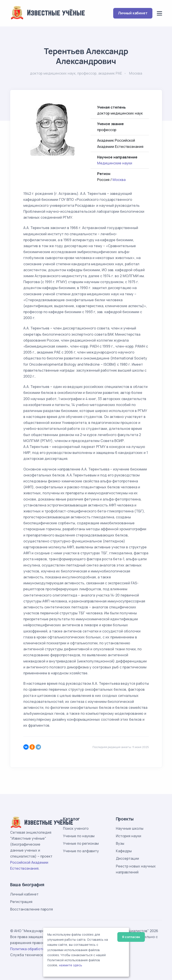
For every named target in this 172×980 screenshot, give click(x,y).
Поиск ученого (76, 828)
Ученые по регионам (81, 843)
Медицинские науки (115, 163)
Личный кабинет (133, 13)
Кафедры (124, 851)
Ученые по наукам (79, 836)
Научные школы (130, 828)
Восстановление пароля (31, 909)
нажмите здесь (71, 965)
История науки (129, 836)
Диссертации (127, 858)
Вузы (120, 843)
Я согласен (131, 937)
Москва (119, 180)
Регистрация (21, 902)
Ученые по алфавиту (81, 851)
